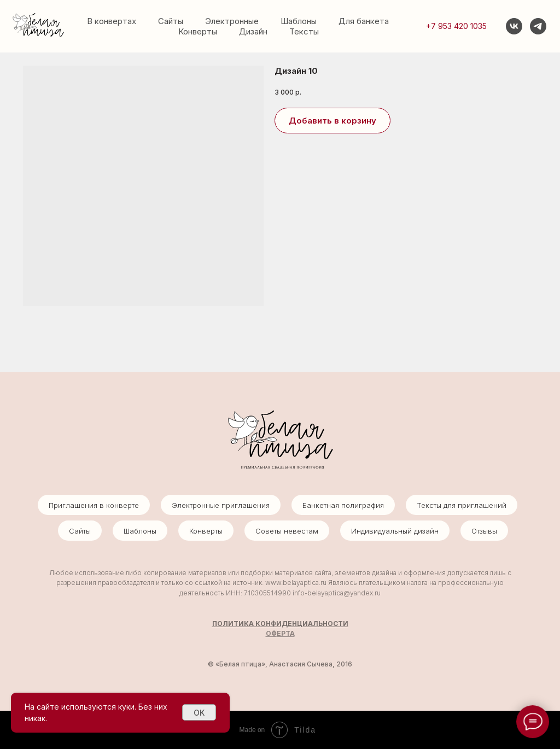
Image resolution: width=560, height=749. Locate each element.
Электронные (232, 21)
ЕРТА (286, 633)
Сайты (171, 21)
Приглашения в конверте (94, 505)
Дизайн (253, 31)
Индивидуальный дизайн (395, 531)
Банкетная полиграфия (343, 505)
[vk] (514, 26)
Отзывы (484, 531)
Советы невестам (287, 531)
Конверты (198, 31)
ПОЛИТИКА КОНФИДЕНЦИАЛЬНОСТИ (280, 624)
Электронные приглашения (221, 505)
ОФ (271, 633)
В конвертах (112, 21)
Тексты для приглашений (462, 505)
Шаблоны (299, 21)
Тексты (304, 31)
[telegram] (538, 26)
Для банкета (364, 21)
